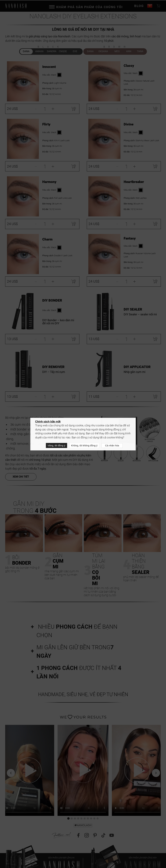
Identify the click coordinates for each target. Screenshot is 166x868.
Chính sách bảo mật (48, 421)
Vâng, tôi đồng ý (56, 445)
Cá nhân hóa (112, 445)
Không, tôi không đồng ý (84, 445)
